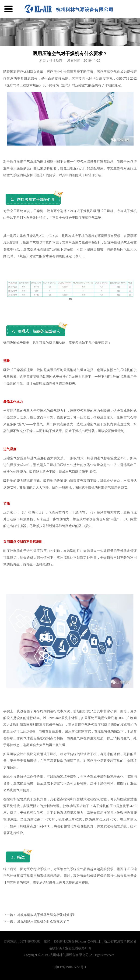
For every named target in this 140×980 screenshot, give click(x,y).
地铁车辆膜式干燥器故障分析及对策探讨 (47, 915)
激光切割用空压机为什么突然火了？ (43, 921)
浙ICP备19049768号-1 (70, 967)
